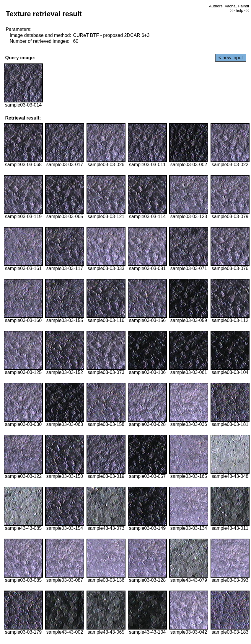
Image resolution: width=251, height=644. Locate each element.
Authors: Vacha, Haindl (229, 6)
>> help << (239, 10)
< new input (231, 58)
